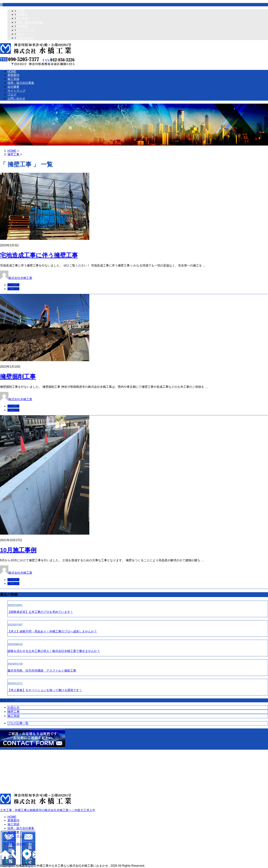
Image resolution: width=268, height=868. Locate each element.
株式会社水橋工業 (20, 278)
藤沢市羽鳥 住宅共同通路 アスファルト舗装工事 (42, 671)
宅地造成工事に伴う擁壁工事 (39, 255)
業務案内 (22, 14)
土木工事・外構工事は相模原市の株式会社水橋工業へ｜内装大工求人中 (134, 803)
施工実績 (22, 18)
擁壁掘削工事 (18, 377)
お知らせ (14, 707)
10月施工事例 (18, 550)
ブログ (20, 34)
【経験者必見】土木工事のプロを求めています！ (40, 612)
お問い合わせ (25, 38)
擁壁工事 (13, 285)
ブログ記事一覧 (18, 723)
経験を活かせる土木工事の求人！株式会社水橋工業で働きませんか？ (54, 651)
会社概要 (22, 26)
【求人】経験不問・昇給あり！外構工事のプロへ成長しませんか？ (52, 631)
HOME (20, 11)
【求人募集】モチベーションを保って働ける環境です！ (45, 690)
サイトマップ (25, 30)
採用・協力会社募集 (29, 22)
